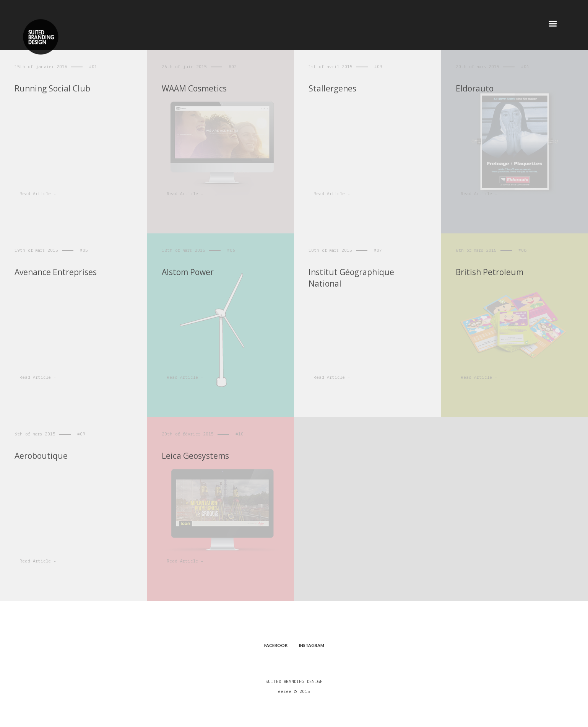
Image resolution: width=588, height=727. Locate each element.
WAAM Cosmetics (199, 88)
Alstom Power (188, 272)
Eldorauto (480, 88)
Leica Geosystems (195, 456)
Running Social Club (52, 88)
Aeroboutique (41, 456)
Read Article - (38, 194)
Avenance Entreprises (56, 272)
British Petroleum (490, 272)
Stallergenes (338, 88)
